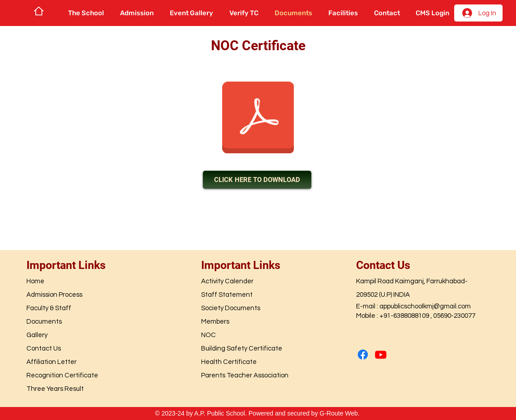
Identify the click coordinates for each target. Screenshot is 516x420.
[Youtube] (381, 355)
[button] (86, 13)
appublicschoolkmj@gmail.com (425, 306)
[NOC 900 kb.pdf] (258, 119)
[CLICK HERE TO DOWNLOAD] (257, 180)
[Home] (39, 11)
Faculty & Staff (49, 308)
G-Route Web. (340, 413)
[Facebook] (363, 355)
